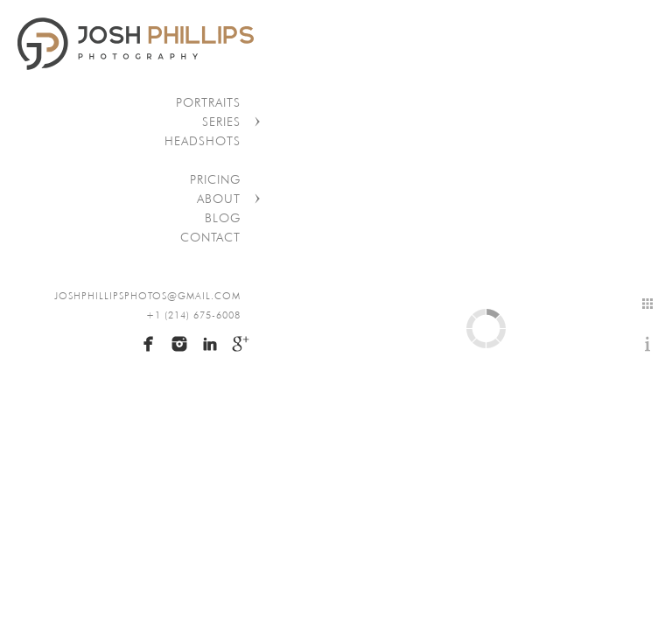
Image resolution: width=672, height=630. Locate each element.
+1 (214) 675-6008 (193, 315)
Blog (223, 218)
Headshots (203, 141)
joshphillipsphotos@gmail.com (147, 296)
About (219, 199)
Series (221, 122)
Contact (210, 237)
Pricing (215, 179)
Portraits (208, 102)
